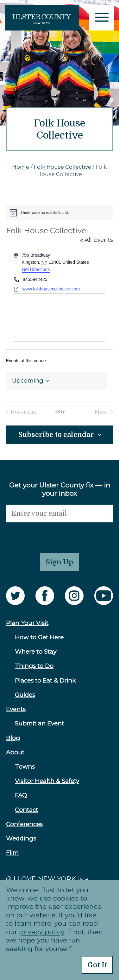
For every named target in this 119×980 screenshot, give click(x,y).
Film (12, 853)
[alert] (59, 213)
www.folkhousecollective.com (51, 289)
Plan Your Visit (27, 623)
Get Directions (36, 269)
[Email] (59, 514)
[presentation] (54, 535)
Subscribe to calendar (56, 435)
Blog (13, 738)
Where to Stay (36, 652)
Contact (26, 810)
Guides (25, 695)
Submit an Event (39, 723)
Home (21, 167)
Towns (25, 767)
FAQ (21, 795)
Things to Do (34, 666)
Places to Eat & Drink (45, 681)
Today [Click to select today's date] (59, 411)
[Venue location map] (59, 317)
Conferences (24, 824)
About (15, 752)
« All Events (97, 240)
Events (16, 709)
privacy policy (41, 932)
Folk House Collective (63, 167)
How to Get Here (39, 637)
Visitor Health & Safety (47, 781)
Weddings (21, 838)
